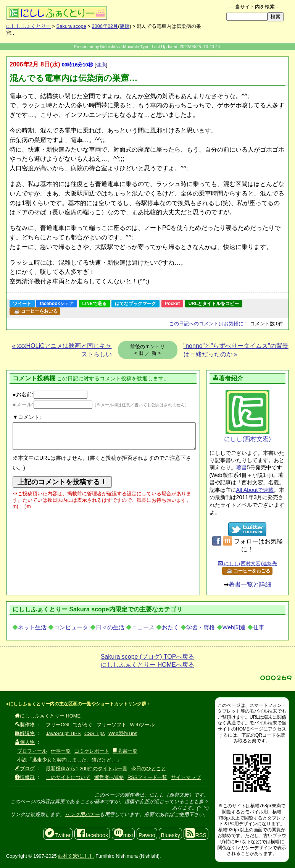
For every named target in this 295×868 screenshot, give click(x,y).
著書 (242, 467)
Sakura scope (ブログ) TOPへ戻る (148, 657)
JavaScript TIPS (63, 733)
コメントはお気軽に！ (209, 324)
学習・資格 (201, 627)
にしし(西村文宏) (247, 416)
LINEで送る (94, 304)
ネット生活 (32, 627)
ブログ (25, 769)
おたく (170, 627)
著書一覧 (125, 751)
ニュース (143, 627)
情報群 (25, 777)
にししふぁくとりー (28, 26)
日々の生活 (110, 627)
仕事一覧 (61, 751)
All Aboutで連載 (255, 490)
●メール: (52, 404)
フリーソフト (111, 725)
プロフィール (32, 751)
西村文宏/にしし (76, 856)
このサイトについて (68, 777)
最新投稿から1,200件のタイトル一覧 (87, 769)
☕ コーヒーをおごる (36, 311)
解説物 (25, 733)
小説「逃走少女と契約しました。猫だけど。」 (69, 760)
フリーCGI (58, 725)
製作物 (25, 725)
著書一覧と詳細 (250, 584)
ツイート (22, 304)
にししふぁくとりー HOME (48, 716)
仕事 (259, 627)
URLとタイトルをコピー (214, 304)
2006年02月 (105, 26)
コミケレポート (92, 751)
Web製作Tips (123, 733)
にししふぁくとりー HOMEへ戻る (147, 665)
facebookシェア (57, 304)
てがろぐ (83, 725)
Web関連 (234, 627)
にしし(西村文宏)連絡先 (247, 563)
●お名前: (50, 394)
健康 (124, 26)
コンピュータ (71, 627)
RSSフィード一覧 (147, 777)
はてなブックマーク (135, 304)
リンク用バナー (82, 814)
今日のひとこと (149, 769)
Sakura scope (71, 26)
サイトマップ (186, 777)
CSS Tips (94, 733)
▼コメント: (27, 417)
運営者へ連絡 (109, 777)
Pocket (172, 304)
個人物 (25, 742)
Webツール (142, 725)
